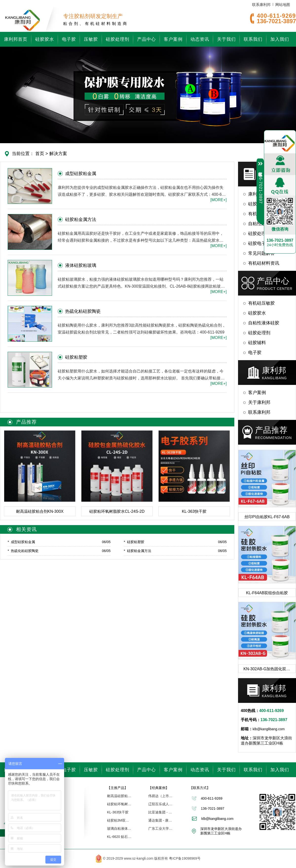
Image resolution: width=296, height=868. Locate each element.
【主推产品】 (117, 788)
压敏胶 (91, 39)
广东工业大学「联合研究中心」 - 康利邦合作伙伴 (161, 829)
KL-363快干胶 (118, 812)
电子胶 (69, 39)
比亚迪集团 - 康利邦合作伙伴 (161, 812)
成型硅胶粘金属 (81, 174)
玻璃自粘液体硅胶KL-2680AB (119, 829)
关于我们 (226, 39)
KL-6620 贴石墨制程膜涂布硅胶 (119, 837)
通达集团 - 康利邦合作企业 (161, 820)
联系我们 (253, 39)
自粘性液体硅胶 (264, 323)
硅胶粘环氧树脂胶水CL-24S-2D (119, 804)
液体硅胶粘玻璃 (81, 265)
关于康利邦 (259, 402)
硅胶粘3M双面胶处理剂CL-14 (119, 820)
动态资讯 (200, 39)
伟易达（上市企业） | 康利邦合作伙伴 (161, 796)
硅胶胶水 (45, 39)
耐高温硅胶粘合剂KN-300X (119, 796)
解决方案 (58, 154)
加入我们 (280, 39)
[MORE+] (219, 200)
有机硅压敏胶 (261, 303)
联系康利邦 (261, 5)
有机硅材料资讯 (264, 263)
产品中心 (147, 39)
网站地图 (283, 5)
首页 (40, 154)
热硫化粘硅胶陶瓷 (83, 311)
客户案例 (173, 39)
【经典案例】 (159, 788)
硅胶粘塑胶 (76, 357)
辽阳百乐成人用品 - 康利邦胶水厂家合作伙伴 (161, 804)
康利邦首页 (16, 39)
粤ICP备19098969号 (185, 858)
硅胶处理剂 (118, 39)
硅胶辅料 (257, 343)
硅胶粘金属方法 (81, 219)
